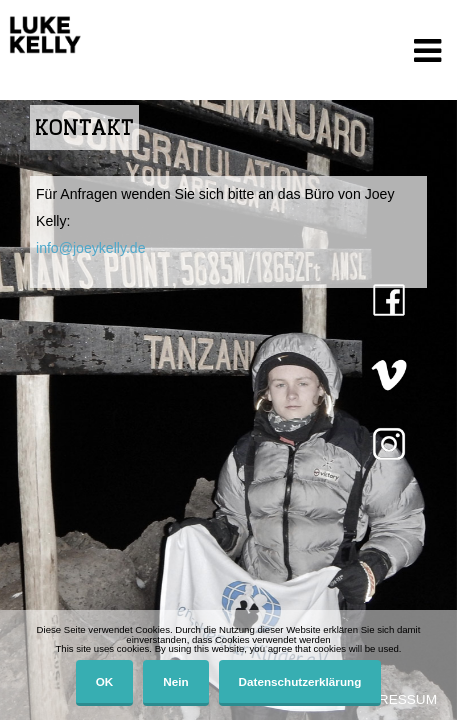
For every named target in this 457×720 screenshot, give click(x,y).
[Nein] (432, 665)
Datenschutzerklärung (300, 681)
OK (105, 681)
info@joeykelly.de (91, 248)
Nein (175, 681)
